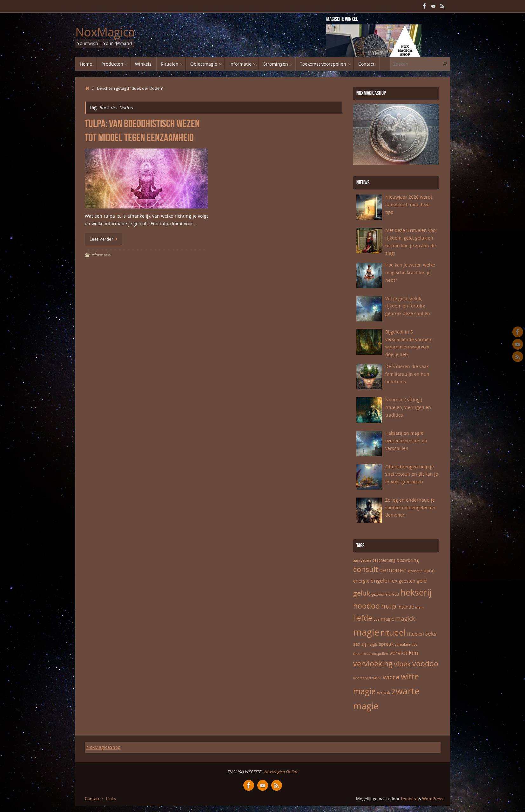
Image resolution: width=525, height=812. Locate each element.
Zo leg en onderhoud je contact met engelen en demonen (410, 508)
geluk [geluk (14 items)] (362, 593)
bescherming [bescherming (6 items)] (384, 560)
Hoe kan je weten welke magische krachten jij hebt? (410, 272)
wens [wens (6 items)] (377, 678)
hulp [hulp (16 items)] (389, 606)
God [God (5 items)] (395, 594)
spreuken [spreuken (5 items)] (402, 644)
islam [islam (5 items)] (419, 607)
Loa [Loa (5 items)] (377, 619)
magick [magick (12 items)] (405, 618)
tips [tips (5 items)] (414, 644)
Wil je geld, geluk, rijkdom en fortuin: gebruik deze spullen (408, 306)
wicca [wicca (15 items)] (391, 677)
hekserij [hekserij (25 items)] (416, 592)
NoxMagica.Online (280, 772)
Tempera (409, 799)
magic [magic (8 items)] (387, 619)
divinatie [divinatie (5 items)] (415, 571)
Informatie (101, 255)
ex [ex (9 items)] (395, 581)
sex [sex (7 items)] (357, 644)
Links (111, 799)
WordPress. (433, 799)
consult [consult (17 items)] (366, 569)
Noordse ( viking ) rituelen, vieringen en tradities (408, 407)
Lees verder (105, 239)
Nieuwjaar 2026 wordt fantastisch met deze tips (409, 205)
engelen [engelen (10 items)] (381, 581)
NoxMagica (105, 32)
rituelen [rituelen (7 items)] (416, 634)
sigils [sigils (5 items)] (374, 644)
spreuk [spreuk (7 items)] (386, 644)
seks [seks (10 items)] (431, 634)
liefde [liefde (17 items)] (363, 618)
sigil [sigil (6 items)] (365, 644)
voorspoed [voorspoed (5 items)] (362, 678)
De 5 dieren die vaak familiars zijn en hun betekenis (407, 374)
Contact (92, 799)
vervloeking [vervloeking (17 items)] (373, 664)
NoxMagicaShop (104, 747)
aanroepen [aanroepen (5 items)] (362, 560)
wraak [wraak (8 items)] (384, 692)
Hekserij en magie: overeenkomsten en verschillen (406, 441)
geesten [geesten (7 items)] (407, 581)
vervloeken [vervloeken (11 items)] (404, 653)
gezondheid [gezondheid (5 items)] (381, 594)
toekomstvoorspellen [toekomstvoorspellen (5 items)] (371, 654)
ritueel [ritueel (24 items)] (393, 632)
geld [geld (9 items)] (422, 581)
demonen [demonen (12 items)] (393, 570)
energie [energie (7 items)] (361, 581)
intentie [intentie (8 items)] (406, 607)
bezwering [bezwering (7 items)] (408, 560)
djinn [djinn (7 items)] (429, 570)
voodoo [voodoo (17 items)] (425, 664)
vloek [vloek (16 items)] (402, 663)
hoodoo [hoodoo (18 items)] (367, 606)
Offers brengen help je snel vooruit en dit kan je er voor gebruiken (412, 474)
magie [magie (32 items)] (366, 632)
